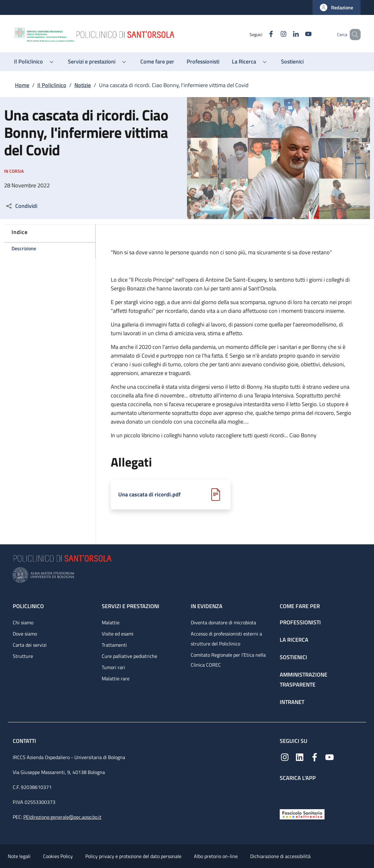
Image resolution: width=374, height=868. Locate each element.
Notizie (83, 85)
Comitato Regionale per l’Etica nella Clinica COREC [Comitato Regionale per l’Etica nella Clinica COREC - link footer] (228, 660)
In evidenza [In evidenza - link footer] (207, 606)
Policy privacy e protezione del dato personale (133, 856)
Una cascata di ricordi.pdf (149, 495)
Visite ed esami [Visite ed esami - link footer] (118, 634)
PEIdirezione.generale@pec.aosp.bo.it (62, 817)
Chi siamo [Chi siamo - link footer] (23, 622)
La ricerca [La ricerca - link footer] (294, 640)
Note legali (19, 856)
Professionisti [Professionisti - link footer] (300, 622)
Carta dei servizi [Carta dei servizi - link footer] (30, 645)
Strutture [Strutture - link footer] (23, 656)
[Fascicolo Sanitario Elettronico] (302, 814)
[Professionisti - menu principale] (203, 62)
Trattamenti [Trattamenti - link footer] (114, 645)
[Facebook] (262, 34)
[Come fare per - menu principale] (157, 62)
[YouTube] (299, 34)
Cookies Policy (58, 856)
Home (22, 85)
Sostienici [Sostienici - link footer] (293, 657)
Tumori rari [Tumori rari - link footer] (113, 667)
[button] (337, 7)
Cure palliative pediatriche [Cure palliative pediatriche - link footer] (129, 656)
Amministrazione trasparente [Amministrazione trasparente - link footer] (304, 680)
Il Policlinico (52, 85)
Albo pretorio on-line (216, 856)
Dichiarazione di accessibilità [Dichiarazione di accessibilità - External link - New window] (280, 856)
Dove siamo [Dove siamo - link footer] (25, 634)
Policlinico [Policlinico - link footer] (28, 606)
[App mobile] (285, 794)
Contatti (25, 741)
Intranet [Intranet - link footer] (292, 702)
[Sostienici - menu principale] (292, 62)
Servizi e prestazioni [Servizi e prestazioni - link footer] (131, 606)
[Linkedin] (287, 34)
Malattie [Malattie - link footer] (111, 622)
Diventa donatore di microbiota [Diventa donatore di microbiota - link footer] (223, 622)
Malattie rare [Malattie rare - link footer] (116, 678)
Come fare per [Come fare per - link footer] (300, 606)
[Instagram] (274, 34)
